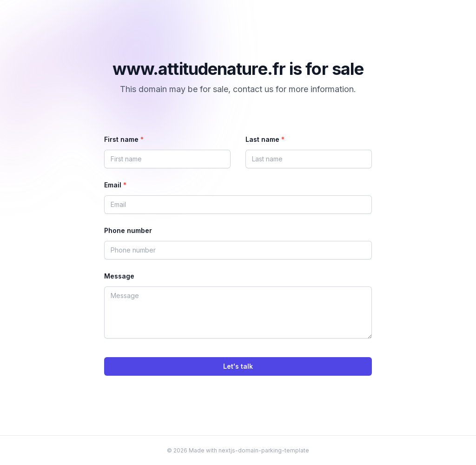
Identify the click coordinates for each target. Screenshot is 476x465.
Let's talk (238, 366)
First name (124, 139)
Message (119, 276)
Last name (265, 139)
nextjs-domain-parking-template (264, 450)
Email (115, 185)
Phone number (128, 230)
